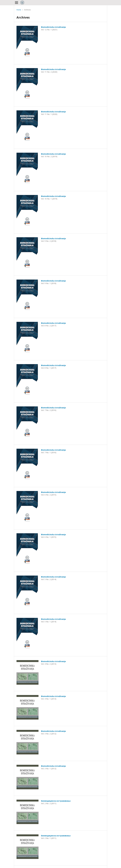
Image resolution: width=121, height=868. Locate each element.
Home (19, 10)
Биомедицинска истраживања (56, 801)
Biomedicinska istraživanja (53, 27)
